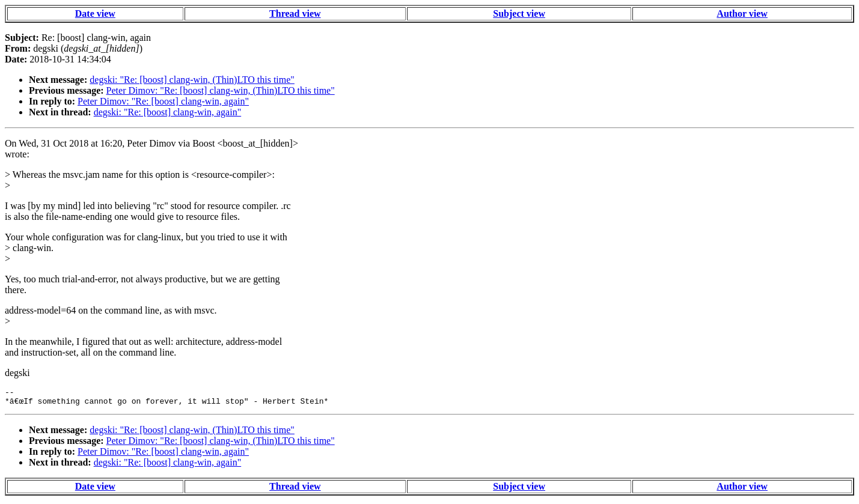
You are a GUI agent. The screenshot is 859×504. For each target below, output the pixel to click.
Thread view (295, 14)
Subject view (519, 14)
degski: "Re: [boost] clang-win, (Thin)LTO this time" (192, 80)
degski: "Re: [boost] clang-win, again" (167, 112)
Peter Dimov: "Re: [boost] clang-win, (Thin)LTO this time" (221, 90)
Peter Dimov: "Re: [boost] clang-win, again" (163, 101)
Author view (742, 14)
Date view (95, 14)
